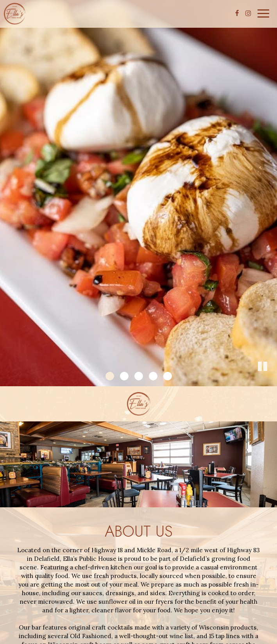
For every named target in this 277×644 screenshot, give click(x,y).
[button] (271, 380)
